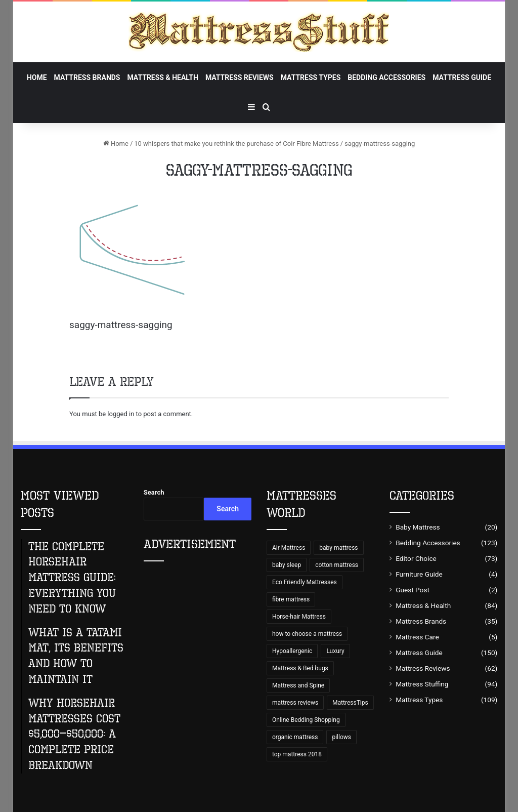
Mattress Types (311, 77)
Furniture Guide (419, 574)
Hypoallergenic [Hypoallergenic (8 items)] (292, 651)
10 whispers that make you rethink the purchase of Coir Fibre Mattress (236, 144)
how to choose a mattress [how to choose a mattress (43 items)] (307, 634)
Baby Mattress (418, 527)
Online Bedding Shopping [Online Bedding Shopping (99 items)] (306, 720)
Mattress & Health (162, 77)
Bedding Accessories (386, 77)
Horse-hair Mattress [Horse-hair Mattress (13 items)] (299, 617)
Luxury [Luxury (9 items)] (335, 651)
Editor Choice (416, 558)
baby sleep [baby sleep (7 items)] (287, 565)
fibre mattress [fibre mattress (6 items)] (291, 599)
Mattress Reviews (240, 77)
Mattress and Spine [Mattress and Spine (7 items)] (298, 685)
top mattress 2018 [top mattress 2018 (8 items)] (297, 754)
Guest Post (413, 590)
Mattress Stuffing (422, 684)
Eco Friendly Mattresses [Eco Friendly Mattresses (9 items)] (305, 582)
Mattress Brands (87, 77)
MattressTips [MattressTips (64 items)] (350, 703)
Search (154, 492)
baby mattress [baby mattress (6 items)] (338, 548)
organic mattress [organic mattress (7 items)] (295, 737)
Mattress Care (417, 637)
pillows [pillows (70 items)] (341, 737)
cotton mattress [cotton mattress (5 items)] (337, 565)
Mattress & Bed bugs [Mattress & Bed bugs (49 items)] (300, 668)
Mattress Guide (462, 77)
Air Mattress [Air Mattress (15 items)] (289, 548)
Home (37, 77)
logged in (121, 414)
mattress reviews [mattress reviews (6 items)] (295, 703)
